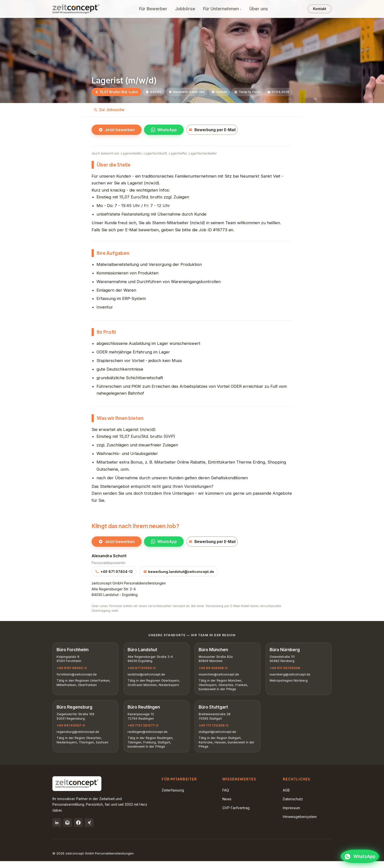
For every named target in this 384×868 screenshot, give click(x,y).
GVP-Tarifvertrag (236, 815)
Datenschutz (293, 806)
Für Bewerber (153, 9)
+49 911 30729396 (286, 670)
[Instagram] (68, 829)
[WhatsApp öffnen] (357, 855)
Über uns (259, 9)
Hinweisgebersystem (300, 823)
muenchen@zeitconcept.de (220, 677)
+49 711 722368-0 (214, 731)
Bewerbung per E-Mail (217, 130)
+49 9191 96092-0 (73, 670)
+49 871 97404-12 (114, 573)
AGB (286, 797)
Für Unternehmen (221, 9)
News (227, 806)
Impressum (291, 815)
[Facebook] (78, 829)
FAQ (226, 797)
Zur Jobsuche (109, 110)
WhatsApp (164, 130)
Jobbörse (185, 9)
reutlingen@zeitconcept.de (149, 737)
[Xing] (89, 829)
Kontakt (320, 9)
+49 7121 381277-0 (144, 731)
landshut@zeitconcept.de (147, 677)
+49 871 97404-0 (143, 670)
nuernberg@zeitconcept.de (291, 677)
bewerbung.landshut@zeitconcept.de (179, 573)
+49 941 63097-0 (72, 731)
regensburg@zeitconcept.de (79, 737)
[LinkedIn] (57, 829)
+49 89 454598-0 (214, 670)
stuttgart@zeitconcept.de (218, 737)
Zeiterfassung (173, 797)
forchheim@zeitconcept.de (78, 677)
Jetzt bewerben (117, 130)
